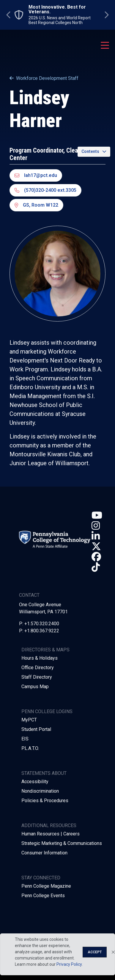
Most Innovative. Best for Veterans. (57, 10)
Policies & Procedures (45, 801)
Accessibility (35, 782)
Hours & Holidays (40, 658)
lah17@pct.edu (36, 175)
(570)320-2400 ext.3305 (45, 190)
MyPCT (29, 720)
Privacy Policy (69, 964)
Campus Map (35, 687)
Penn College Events (43, 896)
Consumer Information (44, 853)
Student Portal (36, 729)
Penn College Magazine (46, 886)
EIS (25, 739)
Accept (95, 952)
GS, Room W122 (36, 205)
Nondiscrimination (40, 791)
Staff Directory (37, 677)
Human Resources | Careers (51, 834)
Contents (90, 151)
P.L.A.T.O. (30, 748)
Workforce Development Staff (44, 78)
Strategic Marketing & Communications (62, 843)
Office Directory (38, 668)
